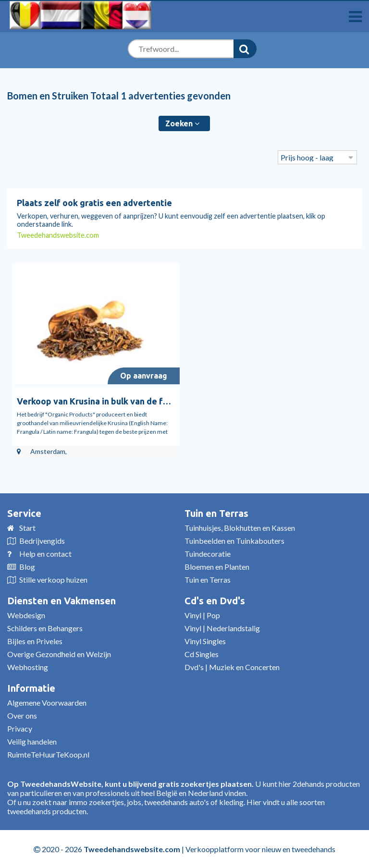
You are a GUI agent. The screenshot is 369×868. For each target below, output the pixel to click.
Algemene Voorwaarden (47, 703)
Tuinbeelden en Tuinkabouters (234, 541)
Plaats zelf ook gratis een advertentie (94, 203)
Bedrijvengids (42, 541)
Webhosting (28, 667)
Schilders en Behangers (45, 628)
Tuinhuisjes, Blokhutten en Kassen (240, 528)
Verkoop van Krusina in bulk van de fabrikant (107, 401)
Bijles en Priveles (35, 641)
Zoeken (182, 123)
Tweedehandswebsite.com (58, 235)
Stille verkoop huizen (53, 580)
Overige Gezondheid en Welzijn (59, 654)
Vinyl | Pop (202, 615)
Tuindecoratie (208, 554)
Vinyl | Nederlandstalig (222, 628)
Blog (27, 567)
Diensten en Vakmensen (61, 601)
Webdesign (26, 615)
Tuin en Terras (216, 513)
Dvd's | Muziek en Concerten (232, 667)
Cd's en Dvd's (215, 601)
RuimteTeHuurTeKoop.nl (48, 754)
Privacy (20, 728)
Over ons (22, 715)
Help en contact (45, 554)
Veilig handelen (32, 741)
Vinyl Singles (205, 641)
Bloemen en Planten (217, 567)
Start (27, 528)
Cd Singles (202, 654)
